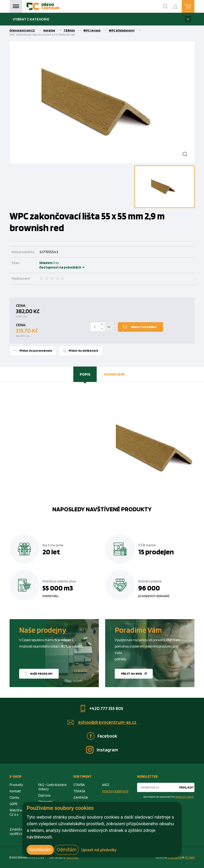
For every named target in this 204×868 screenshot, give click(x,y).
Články (14, 797)
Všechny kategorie (115, 791)
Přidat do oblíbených (83, 351)
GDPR (14, 804)
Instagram (107, 750)
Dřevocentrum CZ (22, 30)
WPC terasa (92, 30)
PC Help (190, 857)
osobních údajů (184, 797)
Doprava (44, 795)
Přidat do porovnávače (36, 351)
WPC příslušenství (122, 30)
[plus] (102, 324)
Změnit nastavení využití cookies (22, 831)
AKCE (106, 785)
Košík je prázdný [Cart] (194, 6)
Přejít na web (131, 674)
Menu (16, 6)
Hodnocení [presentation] (114, 374)
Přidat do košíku (144, 327)
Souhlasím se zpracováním (169, 797)
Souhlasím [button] (40, 850)
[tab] (85, 374)
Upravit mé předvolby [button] (99, 850)
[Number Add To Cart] (95, 327)
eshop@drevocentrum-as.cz (107, 722)
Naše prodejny (41, 674)
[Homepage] (43, 6)
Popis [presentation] (85, 374)
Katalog (49, 30)
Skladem (46, 265)
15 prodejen (156, 552)
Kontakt (15, 791)
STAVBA (79, 785)
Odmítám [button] (67, 850)
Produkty (16, 785)
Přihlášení (180, 4)
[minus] (102, 329)
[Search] (165, 6)
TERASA (69, 30)
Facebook (107, 736)
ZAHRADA (81, 797)
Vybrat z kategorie (31, 19)
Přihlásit (186, 788)
